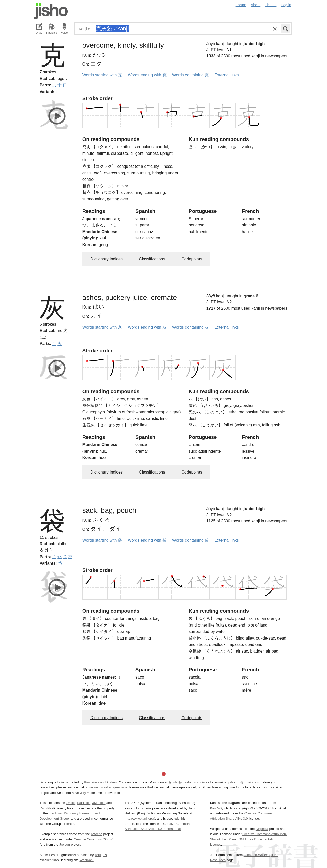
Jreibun (65, 844)
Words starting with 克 (102, 75)
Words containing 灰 (191, 327)
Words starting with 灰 (102, 327)
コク (96, 64)
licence (69, 824)
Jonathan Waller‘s (257, 855)
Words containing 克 (191, 75)
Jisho (51, 11)
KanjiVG (216, 808)
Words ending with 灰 (147, 327)
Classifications (152, 259)
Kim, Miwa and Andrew (101, 782)
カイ (96, 316)
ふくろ (102, 520)
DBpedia (262, 829)
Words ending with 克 (147, 75)
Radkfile (45, 808)
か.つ (99, 55)
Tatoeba (97, 834)
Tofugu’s (101, 855)
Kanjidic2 (84, 803)
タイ (96, 529)
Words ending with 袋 (147, 540)
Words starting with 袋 (102, 540)
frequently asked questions (108, 787)
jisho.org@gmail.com (243, 782)
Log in (286, 5)
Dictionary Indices (107, 259)
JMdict (71, 803)
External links (226, 75)
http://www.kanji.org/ (139, 818)
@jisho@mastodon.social (187, 782)
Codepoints (192, 259)
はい (99, 307)
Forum (241, 5)
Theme (271, 5)
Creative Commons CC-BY (93, 839)
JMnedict (99, 803)
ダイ (115, 529)
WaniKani (87, 860)
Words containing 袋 (191, 540)
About (256, 5)
